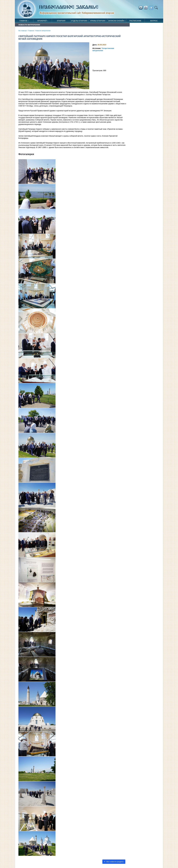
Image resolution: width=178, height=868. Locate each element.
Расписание (135, 21)
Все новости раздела (114, 862)
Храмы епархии (98, 21)
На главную (23, 31)
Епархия (61, 21)
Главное (23, 21)
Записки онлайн (116, 21)
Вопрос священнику (154, 21)
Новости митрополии (43, 31)
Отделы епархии (79, 21)
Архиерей (42, 21)
